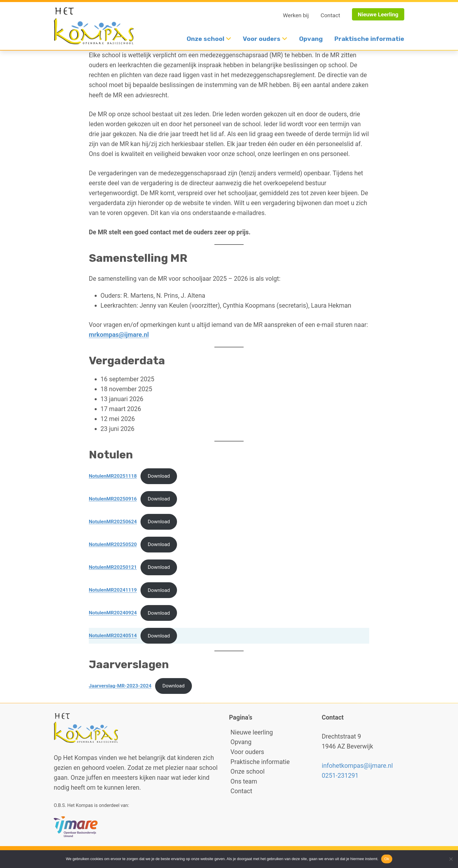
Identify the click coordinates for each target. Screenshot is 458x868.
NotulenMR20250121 (113, 567)
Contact (330, 15)
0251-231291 (340, 776)
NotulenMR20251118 (113, 476)
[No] (451, 859)
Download (159, 476)
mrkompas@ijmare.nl (119, 335)
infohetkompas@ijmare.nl (357, 766)
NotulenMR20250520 (113, 544)
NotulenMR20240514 (113, 636)
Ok (387, 859)
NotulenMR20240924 (113, 613)
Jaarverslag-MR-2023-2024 (120, 686)
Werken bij (296, 15)
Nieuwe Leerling (378, 14)
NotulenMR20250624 (113, 522)
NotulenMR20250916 (113, 499)
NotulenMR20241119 (113, 590)
